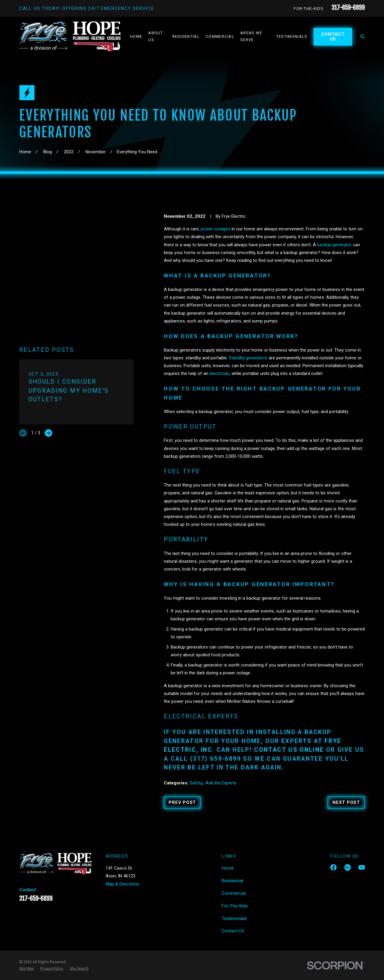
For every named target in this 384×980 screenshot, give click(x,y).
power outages (216, 229)
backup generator (334, 245)
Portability (186, 539)
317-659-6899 (348, 8)
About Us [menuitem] (156, 36)
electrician (219, 373)
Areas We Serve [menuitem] (251, 36)
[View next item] (48, 326)
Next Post (346, 802)
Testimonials (234, 919)
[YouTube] (362, 867)
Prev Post (182, 802)
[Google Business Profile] (348, 867)
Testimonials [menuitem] (292, 36)
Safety (196, 783)
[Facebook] (333, 867)
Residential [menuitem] (186, 36)
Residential (232, 881)
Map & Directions (122, 884)
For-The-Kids (309, 9)
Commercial (234, 893)
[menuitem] (27, 969)
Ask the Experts (221, 783)
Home (228, 868)
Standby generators (248, 358)
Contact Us (333, 37)
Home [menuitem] (136, 36)
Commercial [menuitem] (220, 36)
